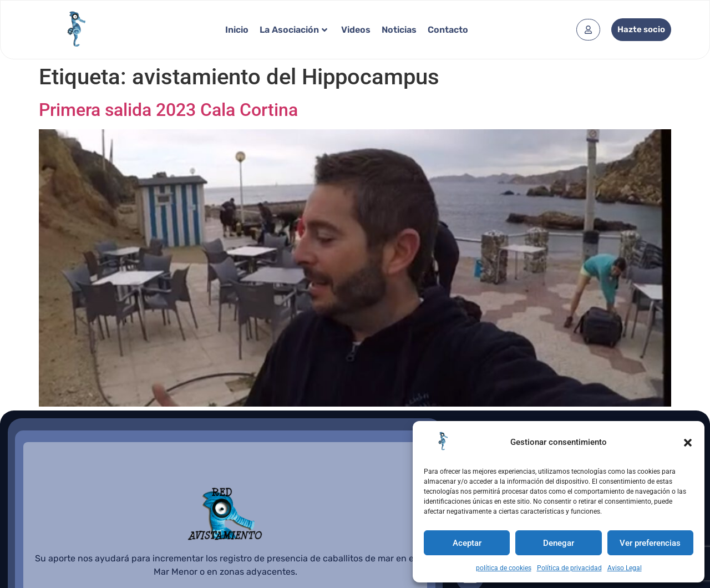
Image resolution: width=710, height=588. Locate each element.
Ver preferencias (650, 543)
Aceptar (467, 543)
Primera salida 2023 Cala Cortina (168, 110)
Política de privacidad (569, 568)
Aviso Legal (625, 568)
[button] (688, 443)
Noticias (399, 30)
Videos (356, 30)
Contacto (448, 30)
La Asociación (293, 30)
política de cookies (504, 568)
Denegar (559, 543)
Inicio (237, 30)
